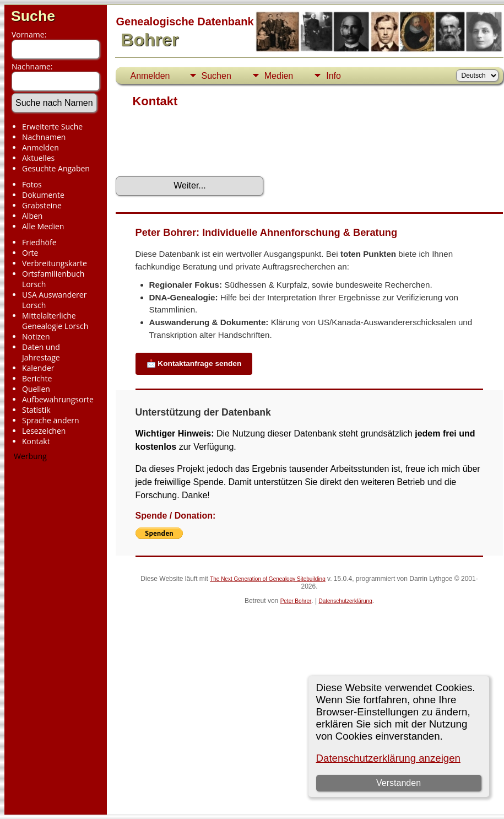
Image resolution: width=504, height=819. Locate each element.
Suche (33, 16)
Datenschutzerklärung (345, 601)
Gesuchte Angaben (56, 168)
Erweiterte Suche (52, 126)
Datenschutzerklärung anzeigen (388, 758)
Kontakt (36, 441)
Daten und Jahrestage (41, 352)
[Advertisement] (53, 633)
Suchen (216, 76)
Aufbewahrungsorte (58, 399)
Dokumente (43, 195)
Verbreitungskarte (55, 263)
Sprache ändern (51, 420)
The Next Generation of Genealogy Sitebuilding (268, 579)
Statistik (36, 410)
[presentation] (199, 146)
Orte (30, 253)
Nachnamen (44, 137)
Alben (32, 216)
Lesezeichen (44, 431)
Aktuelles (38, 158)
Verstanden (399, 783)
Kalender (38, 368)
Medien (279, 76)
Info (334, 76)
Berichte (37, 378)
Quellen (36, 389)
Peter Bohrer (296, 601)
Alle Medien (43, 226)
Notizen (36, 336)
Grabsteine (42, 205)
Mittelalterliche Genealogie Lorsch (55, 321)
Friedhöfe (39, 242)
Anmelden (40, 147)
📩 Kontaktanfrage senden (194, 363)
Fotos (32, 184)
